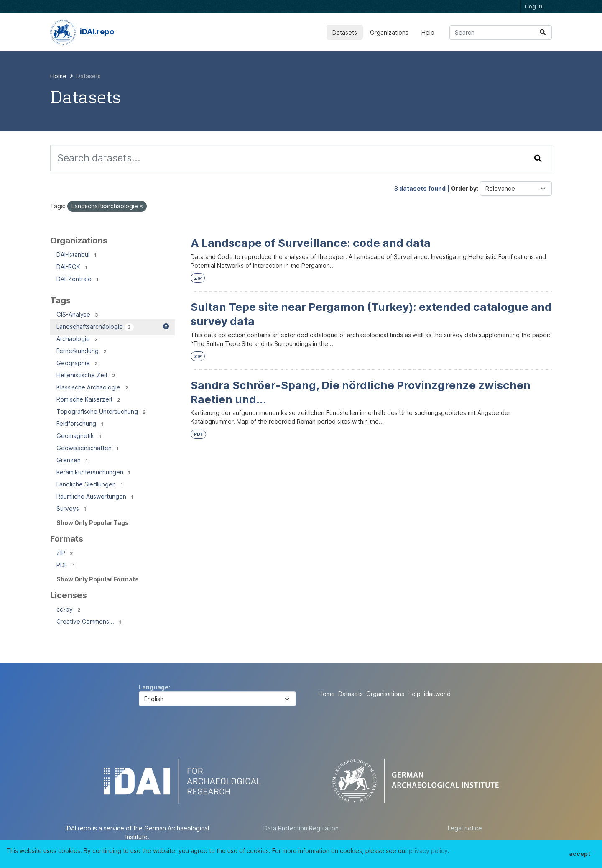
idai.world (437, 694)
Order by (464, 188)
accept (580, 854)
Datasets (345, 32)
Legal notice (465, 828)
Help (428, 32)
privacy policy (428, 851)
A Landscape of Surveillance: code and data (311, 243)
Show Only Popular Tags (93, 523)
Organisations (385, 694)
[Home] (58, 76)
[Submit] (543, 32)
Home (327, 694)
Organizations (389, 32)
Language (154, 687)
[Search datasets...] (501, 32)
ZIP (198, 278)
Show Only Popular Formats (98, 579)
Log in (534, 6)
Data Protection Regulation (301, 828)
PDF (198, 434)
